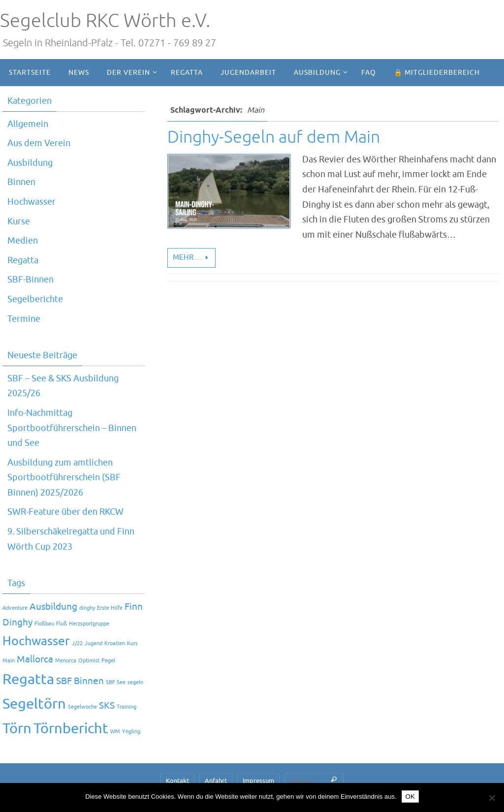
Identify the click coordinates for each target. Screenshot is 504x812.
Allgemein (28, 124)
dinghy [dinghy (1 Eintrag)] (87, 608)
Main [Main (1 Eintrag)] (9, 661)
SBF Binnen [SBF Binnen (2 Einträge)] (80, 681)
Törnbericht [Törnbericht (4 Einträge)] (71, 729)
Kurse (19, 221)
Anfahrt (216, 781)
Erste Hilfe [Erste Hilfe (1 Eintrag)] (110, 608)
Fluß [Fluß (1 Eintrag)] (62, 624)
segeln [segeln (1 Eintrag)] (135, 682)
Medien (23, 241)
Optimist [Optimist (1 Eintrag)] (89, 661)
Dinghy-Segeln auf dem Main (274, 137)
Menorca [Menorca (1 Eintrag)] (66, 661)
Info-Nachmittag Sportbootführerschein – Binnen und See (72, 428)
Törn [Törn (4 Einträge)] (17, 729)
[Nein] (492, 798)
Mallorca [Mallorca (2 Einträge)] (35, 659)
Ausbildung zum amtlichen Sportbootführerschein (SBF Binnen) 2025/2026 (64, 478)
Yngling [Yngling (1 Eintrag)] (131, 732)
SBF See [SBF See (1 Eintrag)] (116, 682)
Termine (24, 319)
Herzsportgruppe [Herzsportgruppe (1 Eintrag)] (89, 624)
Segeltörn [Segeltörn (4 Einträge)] (34, 704)
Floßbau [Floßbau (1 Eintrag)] (44, 624)
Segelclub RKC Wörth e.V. (105, 21)
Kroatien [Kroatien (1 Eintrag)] (115, 643)
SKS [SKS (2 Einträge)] (107, 706)
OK (410, 796)
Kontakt (177, 781)
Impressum (258, 781)
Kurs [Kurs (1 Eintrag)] (132, 643)
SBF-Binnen (31, 280)
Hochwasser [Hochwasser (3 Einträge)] (36, 641)
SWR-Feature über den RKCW (65, 512)
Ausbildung (30, 163)
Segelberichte (35, 299)
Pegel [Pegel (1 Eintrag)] (108, 661)
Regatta (23, 260)
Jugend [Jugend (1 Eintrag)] (94, 643)
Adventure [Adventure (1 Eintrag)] (15, 608)
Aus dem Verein (39, 143)
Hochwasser (31, 202)
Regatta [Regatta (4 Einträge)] (28, 679)
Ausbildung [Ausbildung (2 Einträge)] (53, 607)
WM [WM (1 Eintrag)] (115, 732)
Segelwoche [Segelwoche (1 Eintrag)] (82, 707)
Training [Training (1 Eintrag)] (126, 707)
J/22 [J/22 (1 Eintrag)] (77, 643)
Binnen (21, 182)
